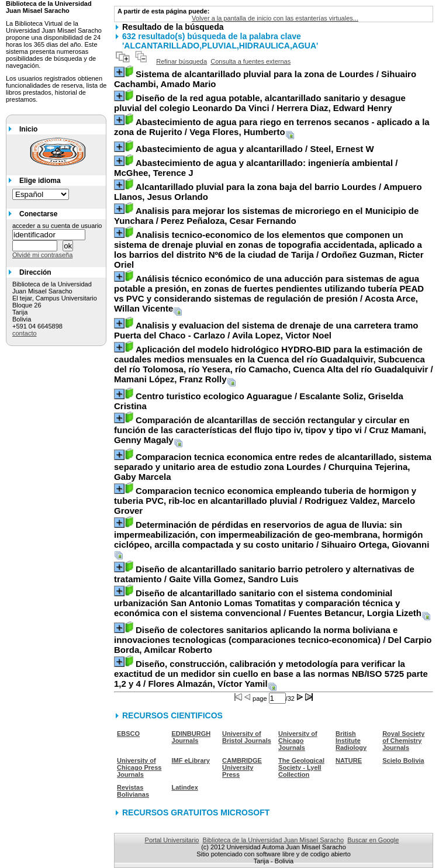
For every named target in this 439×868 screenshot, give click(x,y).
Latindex (185, 787)
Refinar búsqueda (182, 61)
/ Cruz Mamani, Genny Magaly (270, 430)
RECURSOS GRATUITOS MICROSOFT (196, 812)
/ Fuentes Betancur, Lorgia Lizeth (268, 603)
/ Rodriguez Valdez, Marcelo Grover (265, 501)
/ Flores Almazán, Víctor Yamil (271, 674)
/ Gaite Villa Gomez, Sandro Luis (264, 574)
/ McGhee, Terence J (256, 168)
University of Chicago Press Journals (139, 767)
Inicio (28, 129)
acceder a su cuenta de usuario (57, 226)
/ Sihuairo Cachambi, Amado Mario (265, 79)
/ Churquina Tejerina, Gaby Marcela (273, 467)
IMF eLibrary (191, 760)
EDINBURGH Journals (191, 737)
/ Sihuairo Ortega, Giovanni (272, 535)
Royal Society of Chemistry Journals (403, 741)
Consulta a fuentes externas (250, 61)
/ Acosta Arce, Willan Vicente (269, 293)
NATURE (349, 760)
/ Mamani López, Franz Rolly (274, 364)
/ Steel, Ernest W (255, 149)
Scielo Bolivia (403, 760)
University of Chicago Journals (298, 741)
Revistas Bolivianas (133, 791)
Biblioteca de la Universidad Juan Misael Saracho (274, 840)
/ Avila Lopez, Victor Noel (266, 330)
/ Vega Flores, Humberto (272, 127)
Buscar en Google (373, 840)
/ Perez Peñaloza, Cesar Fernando (266, 216)
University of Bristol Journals (247, 737)
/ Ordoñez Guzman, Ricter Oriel (269, 250)
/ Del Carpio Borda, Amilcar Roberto (273, 640)
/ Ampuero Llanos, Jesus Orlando (268, 192)
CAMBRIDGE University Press (242, 767)
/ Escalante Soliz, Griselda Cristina (259, 401)
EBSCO (128, 734)
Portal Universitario (172, 840)
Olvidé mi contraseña (42, 255)
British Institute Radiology (351, 741)
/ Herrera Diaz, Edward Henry (260, 103)
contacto (25, 333)
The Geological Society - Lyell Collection (301, 767)
